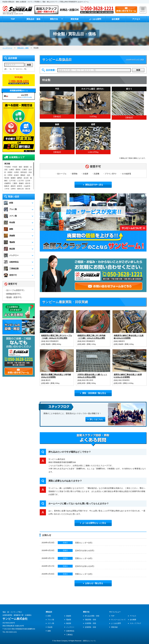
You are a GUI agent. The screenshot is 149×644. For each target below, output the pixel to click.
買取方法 (54, 19)
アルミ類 (51, 620)
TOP (13, 19)
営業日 (65, 543)
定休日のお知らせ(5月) (85, 550)
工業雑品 (69, 635)
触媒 (57, 124)
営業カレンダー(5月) (84, 543)
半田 (57, 89)
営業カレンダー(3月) (84, 574)
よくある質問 (95, 19)
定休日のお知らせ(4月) (85, 566)
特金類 (50, 627)
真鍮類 (121, 344)
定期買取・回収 (90, 627)
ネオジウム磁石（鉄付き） (93, 89)
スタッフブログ (135, 623)
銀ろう (129, 89)
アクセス (136, 19)
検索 (138, 70)
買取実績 (74, 19)
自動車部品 (70, 631)
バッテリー (70, 627)
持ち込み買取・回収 (92, 616)
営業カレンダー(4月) (84, 558)
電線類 (48, 344)
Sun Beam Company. (61, 641)
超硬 (93, 124)
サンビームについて (118, 620)
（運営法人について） (89, 641)
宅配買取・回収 (90, 620)
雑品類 (69, 623)
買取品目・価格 (33, 19)
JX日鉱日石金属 (26, 97)
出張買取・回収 (90, 623)
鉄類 (84, 383)
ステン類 (51, 623)
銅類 (84, 344)
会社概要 (116, 19)
